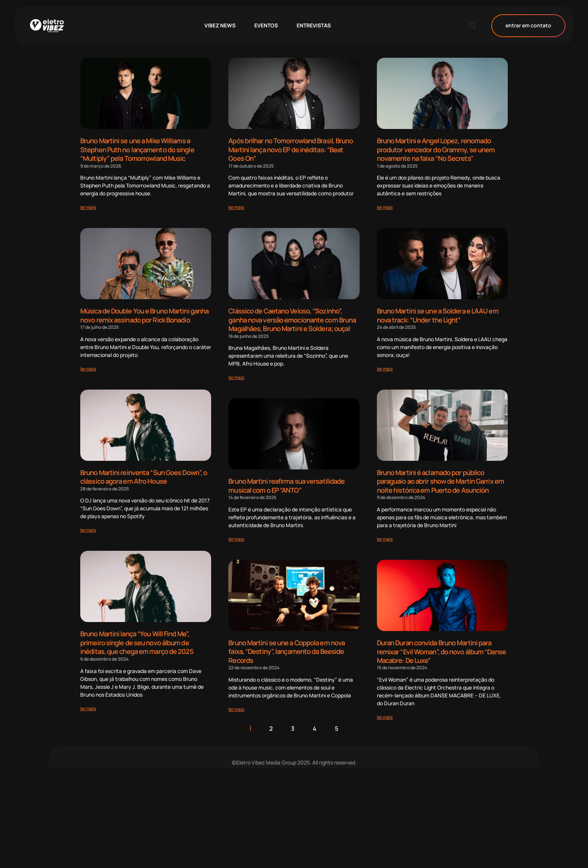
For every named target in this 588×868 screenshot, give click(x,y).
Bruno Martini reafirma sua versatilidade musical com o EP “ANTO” (286, 483)
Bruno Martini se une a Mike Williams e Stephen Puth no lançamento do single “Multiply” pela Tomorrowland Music (137, 149)
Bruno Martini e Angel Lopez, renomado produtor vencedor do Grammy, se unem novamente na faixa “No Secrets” (436, 149)
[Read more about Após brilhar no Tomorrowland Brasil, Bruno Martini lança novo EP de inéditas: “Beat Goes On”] (236, 206)
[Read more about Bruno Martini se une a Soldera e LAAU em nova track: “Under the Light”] (385, 367)
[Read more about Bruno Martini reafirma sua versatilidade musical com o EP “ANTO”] (236, 536)
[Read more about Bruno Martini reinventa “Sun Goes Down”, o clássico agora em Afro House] (88, 528)
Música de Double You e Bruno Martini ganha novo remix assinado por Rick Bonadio (144, 314)
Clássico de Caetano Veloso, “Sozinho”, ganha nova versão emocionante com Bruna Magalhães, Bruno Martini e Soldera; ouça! (292, 318)
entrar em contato (528, 26)
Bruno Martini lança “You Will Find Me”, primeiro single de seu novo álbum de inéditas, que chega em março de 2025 (137, 640)
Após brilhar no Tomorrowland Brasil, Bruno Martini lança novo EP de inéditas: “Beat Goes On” (291, 149)
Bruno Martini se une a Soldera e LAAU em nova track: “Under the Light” (438, 314)
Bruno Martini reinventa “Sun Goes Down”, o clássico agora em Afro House (144, 475)
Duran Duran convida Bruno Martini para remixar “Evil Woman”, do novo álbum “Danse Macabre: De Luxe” (441, 648)
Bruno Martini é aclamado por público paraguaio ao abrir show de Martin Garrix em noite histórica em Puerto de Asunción (440, 479)
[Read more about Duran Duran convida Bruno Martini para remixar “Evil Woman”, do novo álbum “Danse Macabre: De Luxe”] (385, 713)
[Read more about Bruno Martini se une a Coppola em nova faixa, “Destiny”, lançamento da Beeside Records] (236, 705)
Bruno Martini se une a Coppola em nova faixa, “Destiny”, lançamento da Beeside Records (286, 648)
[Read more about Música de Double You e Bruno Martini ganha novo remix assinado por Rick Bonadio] (88, 367)
